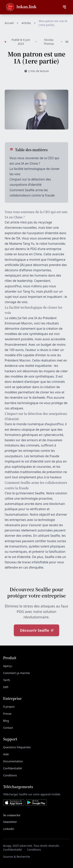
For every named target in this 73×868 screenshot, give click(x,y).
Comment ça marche (16, 673)
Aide (6, 754)
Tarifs (7, 680)
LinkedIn (9, 829)
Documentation (13, 761)
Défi (6, 687)
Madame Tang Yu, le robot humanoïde (37, 244)
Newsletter (10, 822)
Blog (6, 721)
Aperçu (8, 666)
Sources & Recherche (17, 857)
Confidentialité (12, 768)
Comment (17, 190)
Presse (7, 714)
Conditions (10, 775)
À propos (9, 707)
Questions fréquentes (17, 747)
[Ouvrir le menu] (64, 7)
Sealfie (30, 190)
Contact (8, 728)
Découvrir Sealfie (37, 630)
